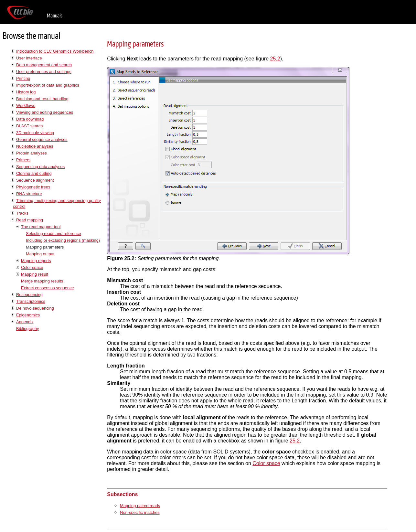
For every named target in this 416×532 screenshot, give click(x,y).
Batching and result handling (42, 99)
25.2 (275, 59)
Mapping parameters (45, 247)
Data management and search (44, 65)
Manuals (55, 16)
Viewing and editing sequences (45, 112)
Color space (32, 267)
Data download (30, 119)
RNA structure (29, 194)
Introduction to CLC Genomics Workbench (55, 51)
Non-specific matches (140, 512)
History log (26, 92)
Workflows (26, 106)
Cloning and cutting (34, 173)
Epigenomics (28, 315)
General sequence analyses (42, 139)
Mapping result (35, 274)
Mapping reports (36, 261)
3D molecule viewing (35, 133)
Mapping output (40, 254)
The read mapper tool (41, 227)
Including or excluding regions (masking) (63, 240)
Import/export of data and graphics (48, 85)
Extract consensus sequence (48, 288)
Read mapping (30, 220)
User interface (29, 58)
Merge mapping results (42, 281)
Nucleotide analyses (35, 146)
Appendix (25, 322)
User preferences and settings (44, 72)
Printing (23, 78)
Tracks (22, 213)
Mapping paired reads (140, 506)
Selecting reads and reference (53, 234)
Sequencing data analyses (40, 167)
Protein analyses (32, 153)
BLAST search (29, 126)
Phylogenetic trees (33, 187)
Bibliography (27, 329)
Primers (23, 160)
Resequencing (29, 295)
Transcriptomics (31, 301)
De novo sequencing (35, 308)
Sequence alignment (35, 180)
